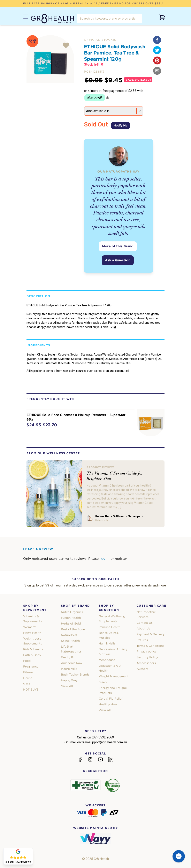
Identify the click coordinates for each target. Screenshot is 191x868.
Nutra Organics (72, 612)
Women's (30, 627)
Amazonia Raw (72, 663)
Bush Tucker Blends (75, 674)
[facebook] (157, 40)
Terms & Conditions (150, 646)
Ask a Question (118, 260)
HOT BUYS (31, 690)
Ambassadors (146, 663)
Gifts (27, 684)
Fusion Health (71, 618)
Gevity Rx (68, 657)
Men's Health (32, 633)
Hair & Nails (107, 643)
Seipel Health (70, 641)
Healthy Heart (109, 704)
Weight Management (114, 676)
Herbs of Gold (71, 623)
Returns (142, 640)
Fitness (28, 672)
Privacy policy (147, 651)
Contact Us (145, 623)
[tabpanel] (50, 59)
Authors (142, 669)
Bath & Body (32, 655)
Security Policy (147, 657)
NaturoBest (69, 635)
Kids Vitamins (33, 649)
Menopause (107, 660)
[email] (157, 71)
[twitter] (157, 50)
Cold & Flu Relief (111, 699)
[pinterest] (157, 60)
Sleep (103, 682)
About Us (143, 628)
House (28, 678)
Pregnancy (31, 666)
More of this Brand (118, 246)
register (121, 559)
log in (105, 559)
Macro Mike (69, 669)
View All (67, 686)
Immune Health (110, 627)
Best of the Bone (73, 629)
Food (27, 661)
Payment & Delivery (151, 634)
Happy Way (69, 680)
